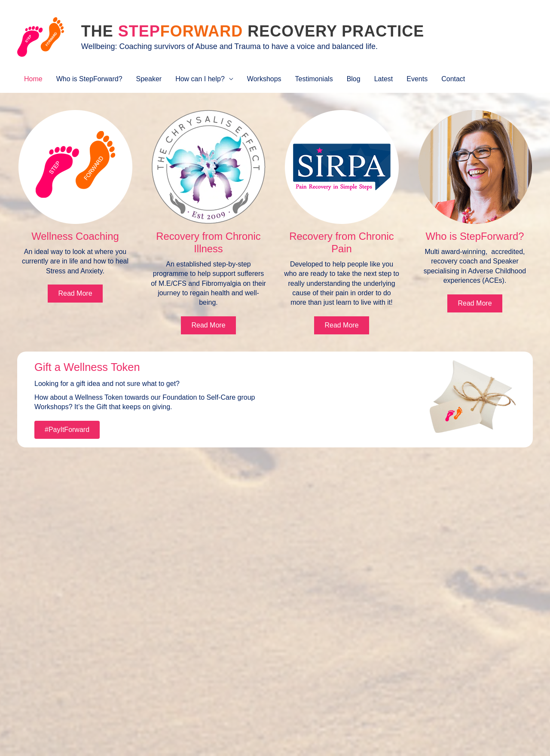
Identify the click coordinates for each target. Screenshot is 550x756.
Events (417, 79)
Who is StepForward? (89, 79)
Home (33, 79)
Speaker (149, 79)
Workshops (264, 79)
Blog (354, 79)
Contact (453, 79)
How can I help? (200, 79)
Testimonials (314, 79)
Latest (384, 79)
